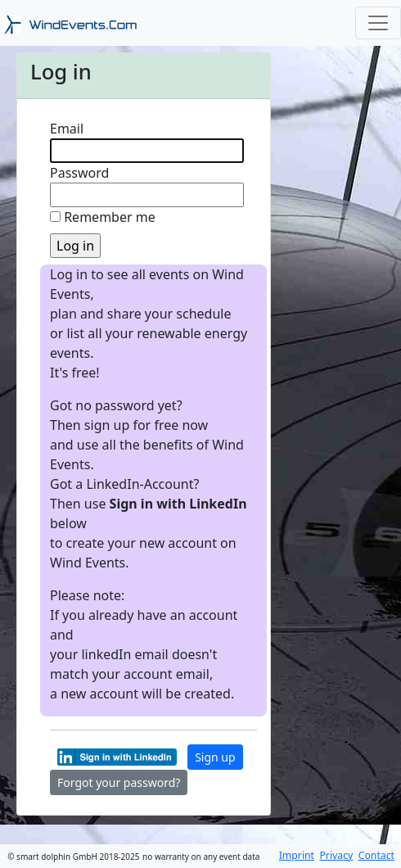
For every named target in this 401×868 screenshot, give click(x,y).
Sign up (215, 757)
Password (79, 173)
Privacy (336, 855)
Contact (376, 855)
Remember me (110, 217)
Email (67, 129)
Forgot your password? (119, 782)
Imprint (297, 855)
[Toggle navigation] (378, 23)
